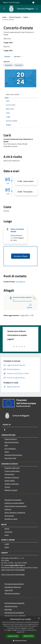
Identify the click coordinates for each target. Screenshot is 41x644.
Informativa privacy (11, 606)
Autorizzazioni (9, 516)
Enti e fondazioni (10, 449)
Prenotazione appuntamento (14, 584)
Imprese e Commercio (12, 477)
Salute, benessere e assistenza (15, 512)
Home (4, 17)
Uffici (6, 445)
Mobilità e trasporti (11, 490)
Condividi (8, 57)
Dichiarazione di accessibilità (14, 613)
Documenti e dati (10, 458)
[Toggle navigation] (4, 9)
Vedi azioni (18, 57)
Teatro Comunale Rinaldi (17, 230)
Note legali (8, 609)
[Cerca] (37, 9)
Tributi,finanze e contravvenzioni (16, 506)
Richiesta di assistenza (12, 593)
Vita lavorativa (9, 474)
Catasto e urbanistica (12, 484)
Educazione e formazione (13, 500)
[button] (21, 641)
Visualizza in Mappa (21, 256)
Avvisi (7, 535)
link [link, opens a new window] (23, 632)
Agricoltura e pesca (11, 519)
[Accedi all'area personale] (33, 3)
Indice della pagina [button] (13, 94)
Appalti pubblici (10, 481)
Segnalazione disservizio (13, 587)
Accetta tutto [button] (13, 636)
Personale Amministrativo (13, 455)
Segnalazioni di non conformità (15, 616)
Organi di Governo (11, 439)
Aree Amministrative (12, 442)
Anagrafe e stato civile (12, 468)
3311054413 (21, 282)
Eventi (26, 17)
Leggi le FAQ (9, 590)
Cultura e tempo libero (12, 471)
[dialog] (20, 630)
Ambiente (8, 509)
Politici (7, 452)
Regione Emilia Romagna (11, 2)
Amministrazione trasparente (14, 603)
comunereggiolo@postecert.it (15, 565)
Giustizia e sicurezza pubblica (14, 503)
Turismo (7, 487)
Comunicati (8, 532)
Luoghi (7, 544)
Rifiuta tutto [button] (28, 636)
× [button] (39, 618)
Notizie (7, 529)
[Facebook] (5, 430)
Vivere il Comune (15, 17)
